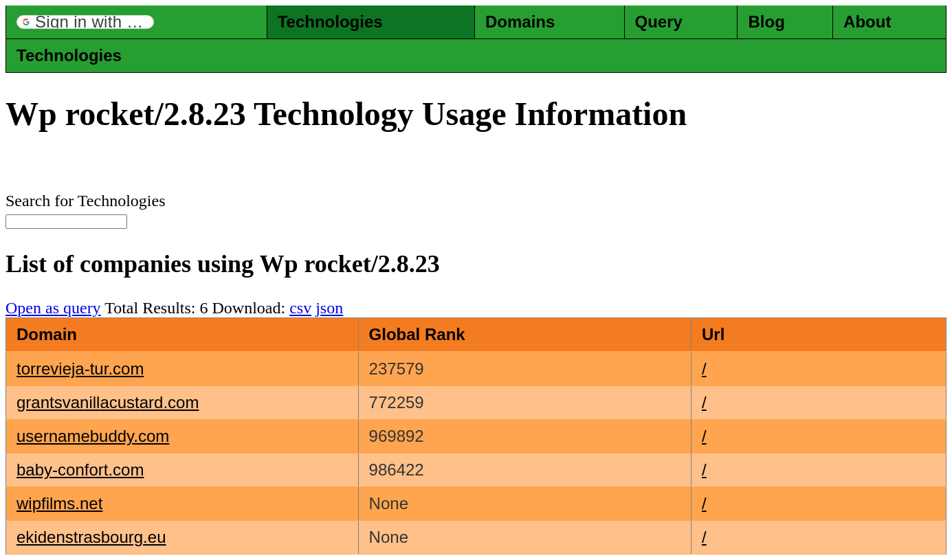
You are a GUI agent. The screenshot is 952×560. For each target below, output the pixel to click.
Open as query (53, 308)
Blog (766, 22)
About (867, 22)
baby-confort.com (80, 470)
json (329, 308)
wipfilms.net (59, 503)
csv (300, 308)
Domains (520, 22)
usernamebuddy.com (93, 436)
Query (659, 22)
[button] (85, 22)
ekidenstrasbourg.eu (91, 537)
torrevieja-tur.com (80, 369)
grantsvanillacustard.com (108, 402)
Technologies (330, 22)
